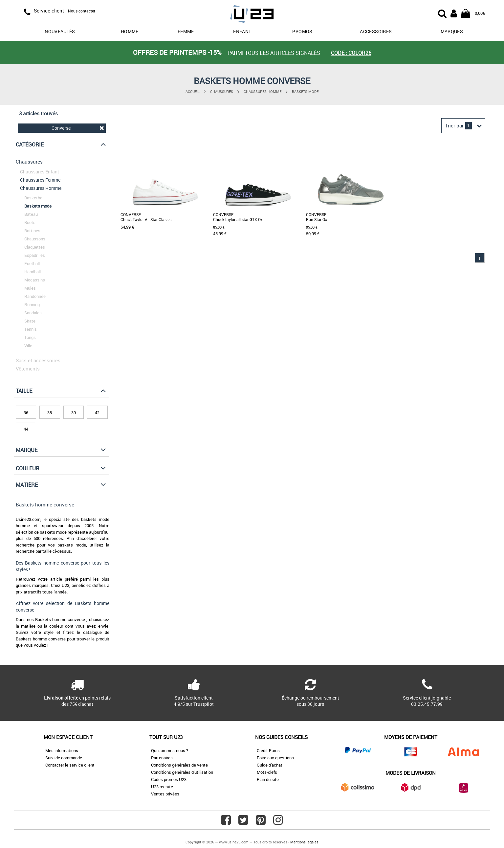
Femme (186, 31)
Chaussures (222, 91)
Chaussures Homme (263, 91)
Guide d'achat (270, 765)
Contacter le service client (70, 765)
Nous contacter (82, 11)
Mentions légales (304, 842)
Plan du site (268, 779)
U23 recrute (162, 787)
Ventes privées (165, 794)
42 (97, 413)
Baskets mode (305, 91)
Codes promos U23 (169, 779)
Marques (452, 31)
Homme (130, 31)
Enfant (242, 31)
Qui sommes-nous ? (170, 750)
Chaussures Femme (40, 180)
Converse (78, 128)
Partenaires (162, 758)
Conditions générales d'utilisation (182, 772)
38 (50, 413)
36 (26, 413)
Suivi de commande (64, 758)
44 (26, 429)
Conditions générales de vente (179, 765)
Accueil (193, 91)
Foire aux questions (275, 758)
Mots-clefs (267, 772)
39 (74, 413)
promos (302, 31)
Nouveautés (60, 31)
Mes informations (62, 750)
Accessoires (376, 31)
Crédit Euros (268, 750)
